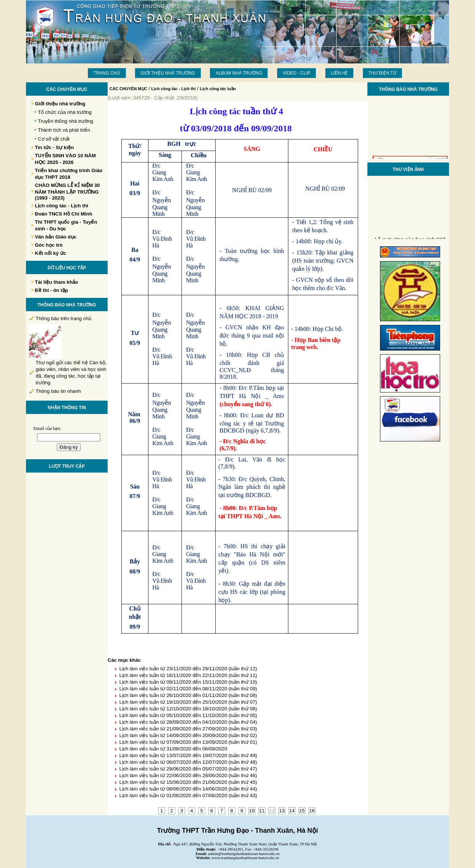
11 (262, 811)
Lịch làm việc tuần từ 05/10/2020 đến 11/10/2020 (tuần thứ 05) (188, 715)
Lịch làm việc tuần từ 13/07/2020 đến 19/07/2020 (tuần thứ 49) (188, 755)
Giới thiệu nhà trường (168, 73)
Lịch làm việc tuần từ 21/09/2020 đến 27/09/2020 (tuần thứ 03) (188, 729)
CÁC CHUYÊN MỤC (128, 89)
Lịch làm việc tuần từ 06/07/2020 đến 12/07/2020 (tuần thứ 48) (188, 762)
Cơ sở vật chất (54, 139)
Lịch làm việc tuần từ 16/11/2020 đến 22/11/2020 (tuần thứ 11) (188, 675)
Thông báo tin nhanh (58, 391)
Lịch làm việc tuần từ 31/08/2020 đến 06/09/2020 (173, 749)
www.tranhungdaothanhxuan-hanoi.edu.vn (245, 858)
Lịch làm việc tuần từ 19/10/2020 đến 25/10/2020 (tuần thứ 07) (188, 702)
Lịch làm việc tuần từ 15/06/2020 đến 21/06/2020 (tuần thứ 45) (188, 782)
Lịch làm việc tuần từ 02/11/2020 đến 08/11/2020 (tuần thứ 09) (188, 689)
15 (302, 811)
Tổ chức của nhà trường (65, 112)
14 (292, 811)
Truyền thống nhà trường (65, 121)
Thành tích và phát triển (64, 130)
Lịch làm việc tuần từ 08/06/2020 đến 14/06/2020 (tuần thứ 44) (188, 789)
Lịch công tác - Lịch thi (174, 89)
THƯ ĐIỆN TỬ (382, 73)
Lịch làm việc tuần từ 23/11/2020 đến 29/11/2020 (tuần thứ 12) (188, 669)
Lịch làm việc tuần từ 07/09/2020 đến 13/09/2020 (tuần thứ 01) (188, 742)
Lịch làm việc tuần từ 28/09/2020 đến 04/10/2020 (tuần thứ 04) (188, 722)
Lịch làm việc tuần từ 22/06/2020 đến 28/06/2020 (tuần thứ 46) (188, 775)
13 (282, 811)
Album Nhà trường (239, 73)
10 (252, 811)
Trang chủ (107, 73)
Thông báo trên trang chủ (63, 318)
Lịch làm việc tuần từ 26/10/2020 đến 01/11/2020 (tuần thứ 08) (188, 695)
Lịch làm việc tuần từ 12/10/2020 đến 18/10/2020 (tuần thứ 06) (188, 709)
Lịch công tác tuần (218, 89)
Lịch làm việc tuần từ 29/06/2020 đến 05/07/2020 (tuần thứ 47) (188, 769)
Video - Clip (297, 73)
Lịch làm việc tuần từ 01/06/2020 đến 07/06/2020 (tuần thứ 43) (188, 795)
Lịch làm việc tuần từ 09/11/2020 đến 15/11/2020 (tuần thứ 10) (188, 682)
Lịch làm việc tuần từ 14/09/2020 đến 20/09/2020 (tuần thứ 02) (188, 735)
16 (312, 811)
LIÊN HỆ (340, 73)
